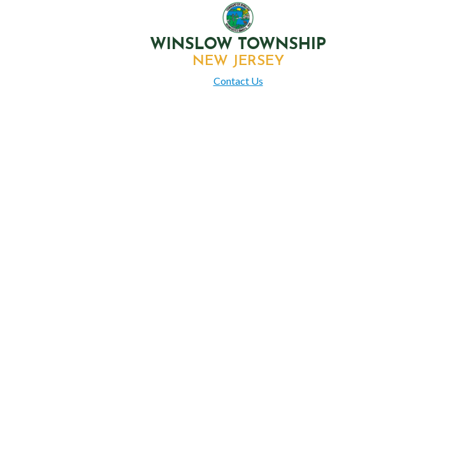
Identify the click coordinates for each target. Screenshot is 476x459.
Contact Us (238, 81)
